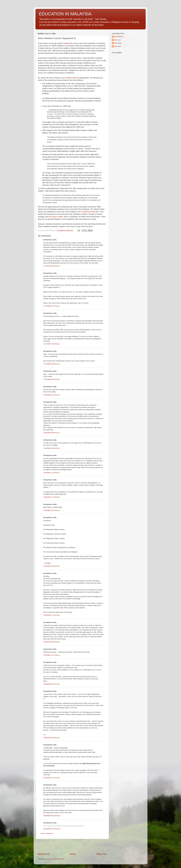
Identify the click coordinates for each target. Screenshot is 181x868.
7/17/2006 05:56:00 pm (52, 266)
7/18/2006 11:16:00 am (52, 473)
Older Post (101, 854)
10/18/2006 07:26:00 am (52, 829)
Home (73, 854)
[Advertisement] (72, 846)
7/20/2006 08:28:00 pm (52, 642)
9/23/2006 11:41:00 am (52, 778)
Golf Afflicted (119, 37)
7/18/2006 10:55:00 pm (52, 566)
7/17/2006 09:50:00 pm (52, 364)
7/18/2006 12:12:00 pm (52, 497)
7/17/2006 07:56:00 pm (52, 344)
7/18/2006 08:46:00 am (52, 448)
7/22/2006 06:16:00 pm (52, 684)
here (77, 70)
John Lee (118, 40)
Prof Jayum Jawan (56, 217)
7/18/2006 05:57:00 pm (52, 510)
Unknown (118, 46)
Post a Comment (47, 833)
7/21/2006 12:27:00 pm (52, 655)
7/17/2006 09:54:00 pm (52, 379)
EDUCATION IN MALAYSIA (65, 14)
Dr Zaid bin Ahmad (88, 212)
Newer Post (44, 854)
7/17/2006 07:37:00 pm (52, 306)
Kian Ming (118, 43)
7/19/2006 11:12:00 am (52, 615)
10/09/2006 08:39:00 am (52, 816)
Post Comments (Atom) (56, 859)
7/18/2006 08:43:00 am (52, 433)
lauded (67, 43)
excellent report (71, 78)
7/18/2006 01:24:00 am (52, 395)
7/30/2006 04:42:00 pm (52, 738)
